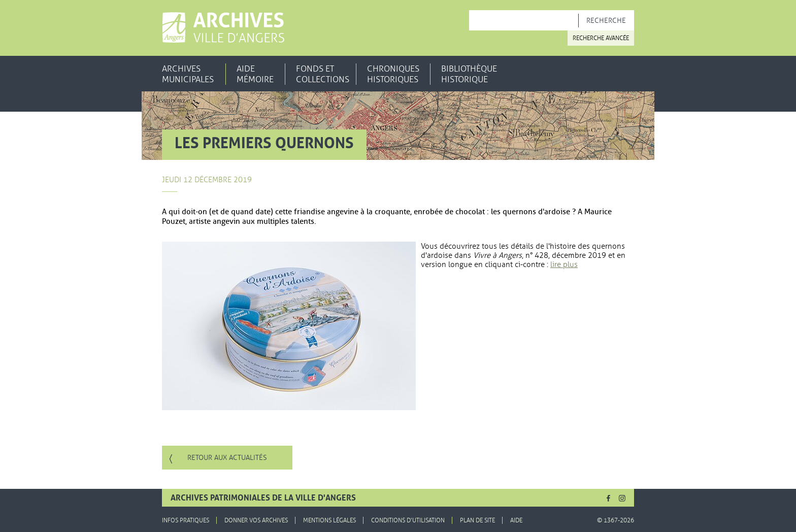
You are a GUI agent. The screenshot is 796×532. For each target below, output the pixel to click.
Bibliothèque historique (469, 74)
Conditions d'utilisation (408, 520)
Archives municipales (188, 74)
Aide (516, 520)
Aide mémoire (255, 74)
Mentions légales (329, 520)
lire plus (564, 264)
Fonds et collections (323, 74)
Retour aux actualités (227, 458)
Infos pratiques (186, 520)
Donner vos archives (256, 520)
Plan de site (477, 520)
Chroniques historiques (393, 74)
